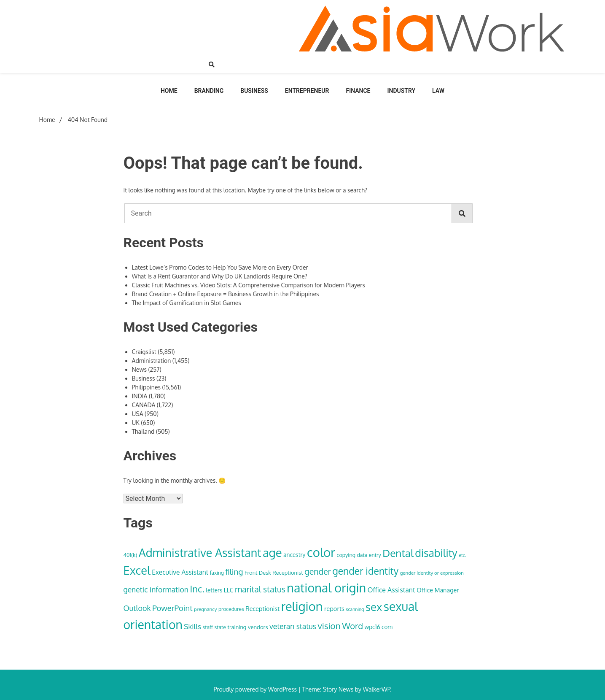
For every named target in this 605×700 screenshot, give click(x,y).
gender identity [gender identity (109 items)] (365, 571)
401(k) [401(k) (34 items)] (130, 555)
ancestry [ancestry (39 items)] (294, 555)
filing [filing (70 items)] (234, 572)
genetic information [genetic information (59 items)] (156, 589)
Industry (402, 91)
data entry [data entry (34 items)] (369, 555)
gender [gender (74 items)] (318, 572)
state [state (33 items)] (220, 627)
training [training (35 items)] (237, 627)
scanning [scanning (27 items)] (355, 609)
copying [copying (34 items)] (346, 555)
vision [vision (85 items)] (329, 626)
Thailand (143, 431)
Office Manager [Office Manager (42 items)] (438, 590)
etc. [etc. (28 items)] (462, 555)
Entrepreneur (307, 91)
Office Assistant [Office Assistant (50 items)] (391, 590)
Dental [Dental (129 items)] (398, 553)
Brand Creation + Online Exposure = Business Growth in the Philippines (226, 294)
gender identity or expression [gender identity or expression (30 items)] (432, 573)
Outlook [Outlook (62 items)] (137, 608)
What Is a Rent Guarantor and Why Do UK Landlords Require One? (220, 276)
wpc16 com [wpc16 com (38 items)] (379, 627)
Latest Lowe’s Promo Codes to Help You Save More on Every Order (220, 267)
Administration (152, 361)
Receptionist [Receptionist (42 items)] (262, 608)
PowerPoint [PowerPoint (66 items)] (172, 608)
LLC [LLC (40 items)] (229, 590)
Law (438, 91)
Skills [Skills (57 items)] (192, 626)
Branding (209, 91)
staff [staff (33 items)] (208, 627)
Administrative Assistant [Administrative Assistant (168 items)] (200, 552)
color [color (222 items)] (321, 552)
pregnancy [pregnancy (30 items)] (205, 609)
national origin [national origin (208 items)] (326, 588)
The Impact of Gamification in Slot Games (187, 303)
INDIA (140, 396)
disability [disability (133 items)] (436, 553)
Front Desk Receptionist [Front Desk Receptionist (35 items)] (274, 573)
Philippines (147, 387)
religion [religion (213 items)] (302, 606)
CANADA (144, 405)
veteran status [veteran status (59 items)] (293, 626)
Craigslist (144, 352)
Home (169, 91)
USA (138, 414)
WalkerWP (376, 689)
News (139, 369)
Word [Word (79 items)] (352, 626)
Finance (358, 91)
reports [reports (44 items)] (334, 608)
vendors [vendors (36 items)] (258, 627)
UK (136, 423)
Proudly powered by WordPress (256, 689)
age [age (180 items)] (272, 552)
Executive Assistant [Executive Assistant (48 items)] (180, 572)
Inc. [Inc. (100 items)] (197, 589)
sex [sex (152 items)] (374, 607)
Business (254, 91)
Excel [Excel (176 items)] (137, 570)
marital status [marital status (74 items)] (260, 589)
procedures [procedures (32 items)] (231, 609)
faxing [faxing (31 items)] (217, 573)
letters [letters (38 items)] (214, 590)
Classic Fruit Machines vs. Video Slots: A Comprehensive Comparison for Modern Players (249, 285)
